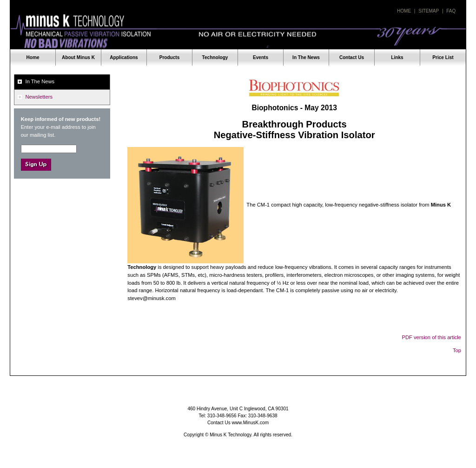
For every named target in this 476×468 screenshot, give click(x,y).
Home (404, 11)
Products (170, 57)
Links (397, 57)
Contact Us (352, 57)
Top (457, 350)
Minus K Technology (238, 32)
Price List (443, 57)
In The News (306, 57)
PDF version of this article (432, 337)
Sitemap (429, 11)
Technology (215, 57)
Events (261, 57)
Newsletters (39, 97)
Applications (124, 57)
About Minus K (78, 57)
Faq (451, 11)
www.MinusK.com (251, 423)
